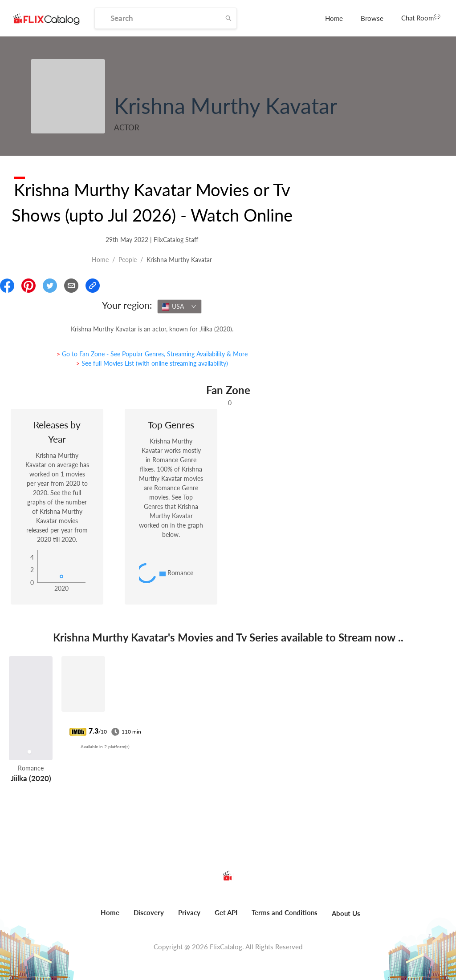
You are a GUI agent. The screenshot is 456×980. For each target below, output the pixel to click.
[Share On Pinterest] (28, 286)
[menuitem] (334, 18)
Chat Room (421, 17)
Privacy (189, 912)
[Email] (71, 286)
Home (334, 18)
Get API (226, 912)
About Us (346, 913)
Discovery (149, 912)
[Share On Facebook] (7, 286)
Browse (372, 18)
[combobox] (179, 307)
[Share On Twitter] (50, 286)
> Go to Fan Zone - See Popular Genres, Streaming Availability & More (152, 354)
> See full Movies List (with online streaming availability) (152, 363)
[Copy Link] (93, 286)
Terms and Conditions (285, 912)
